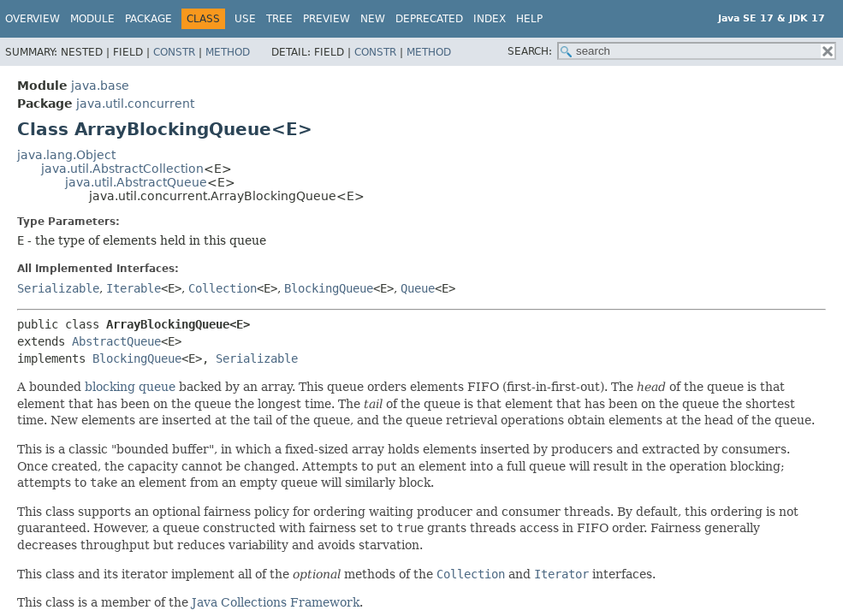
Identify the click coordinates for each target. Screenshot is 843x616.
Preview (327, 19)
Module (92, 19)
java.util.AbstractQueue (136, 182)
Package (148, 19)
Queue (418, 288)
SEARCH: (530, 51)
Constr (174, 52)
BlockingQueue (329, 288)
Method (228, 52)
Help (529, 19)
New (373, 19)
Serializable (58, 288)
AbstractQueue (116, 341)
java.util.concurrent (135, 104)
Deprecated (429, 19)
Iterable (134, 288)
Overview (33, 19)
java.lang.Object (66, 155)
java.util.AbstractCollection (122, 169)
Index (490, 19)
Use (245, 19)
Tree (279, 19)
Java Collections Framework (276, 602)
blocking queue (130, 387)
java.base (100, 86)
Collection (223, 288)
